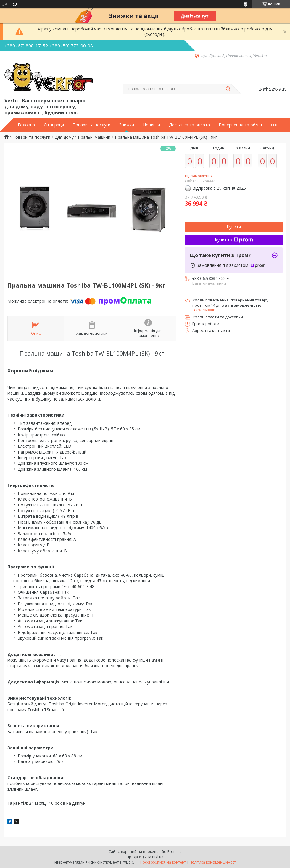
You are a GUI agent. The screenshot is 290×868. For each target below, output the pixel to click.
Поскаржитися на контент (163, 862)
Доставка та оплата (189, 125)
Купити (234, 227)
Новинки (152, 125)
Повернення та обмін (240, 125)
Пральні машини (94, 137)
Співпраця (54, 125)
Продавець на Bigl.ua (145, 857)
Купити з (234, 240)
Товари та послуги (92, 125)
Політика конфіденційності (213, 862)
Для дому (64, 137)
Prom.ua (175, 852)
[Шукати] (228, 89)
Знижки (127, 125)
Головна (26, 125)
